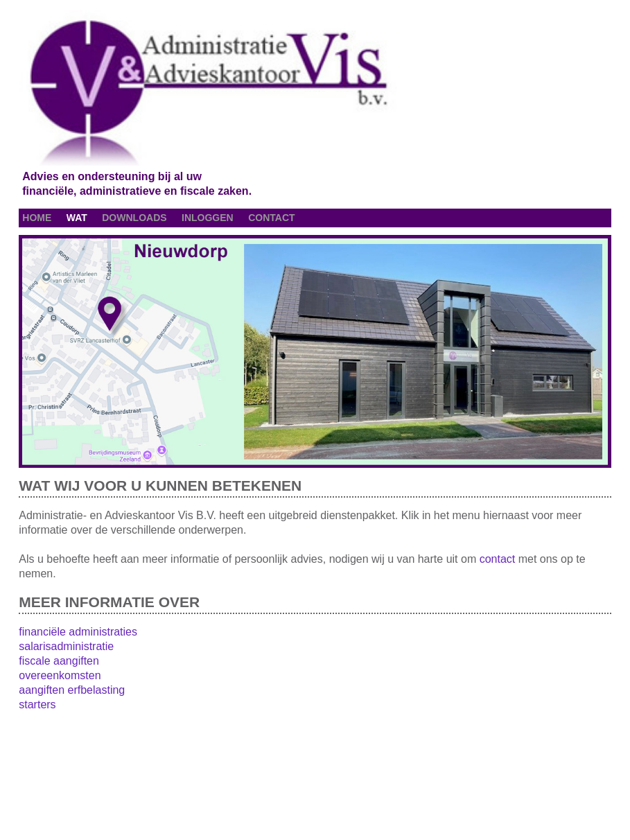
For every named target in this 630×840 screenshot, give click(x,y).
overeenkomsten (60, 675)
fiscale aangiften (59, 661)
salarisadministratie (66, 646)
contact (271, 218)
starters (37, 705)
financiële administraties (78, 632)
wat (77, 218)
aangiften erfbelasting (72, 690)
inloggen (208, 218)
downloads (134, 218)
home (37, 218)
